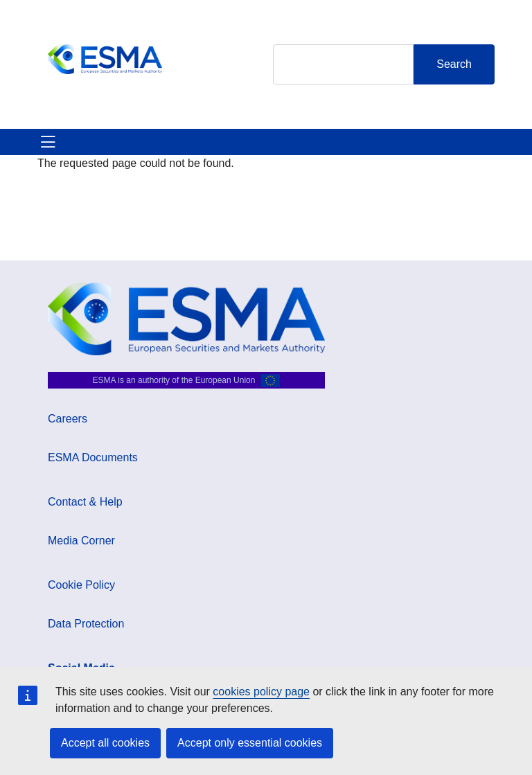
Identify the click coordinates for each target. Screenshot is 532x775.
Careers (68, 419)
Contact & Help (85, 502)
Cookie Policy (81, 585)
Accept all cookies (105, 743)
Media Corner (81, 541)
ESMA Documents (93, 457)
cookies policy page (261, 692)
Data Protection (86, 624)
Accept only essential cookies (250, 743)
